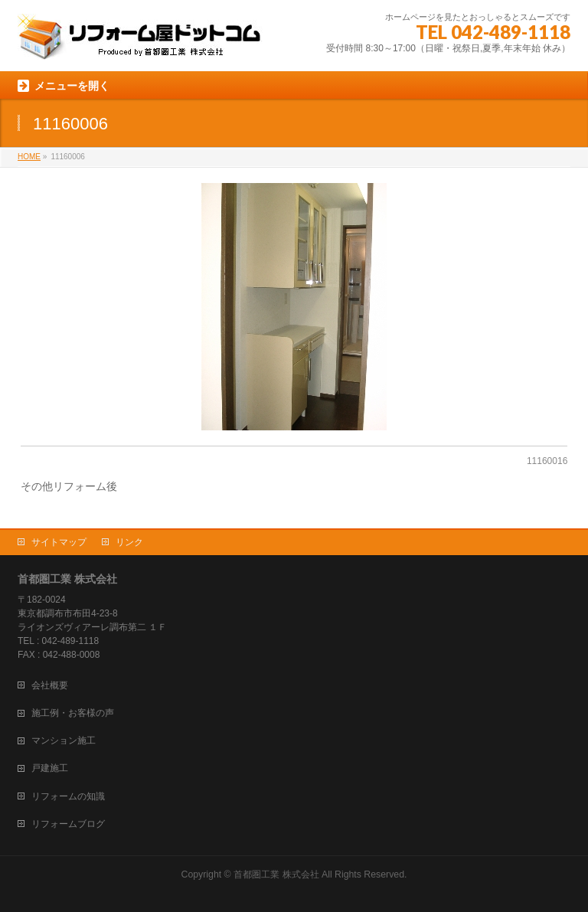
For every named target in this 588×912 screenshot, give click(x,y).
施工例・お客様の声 (73, 713)
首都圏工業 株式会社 (276, 874)
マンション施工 (64, 740)
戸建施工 (50, 768)
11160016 (547, 461)
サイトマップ (59, 542)
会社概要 (50, 685)
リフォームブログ (68, 824)
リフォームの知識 (68, 796)
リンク (129, 542)
